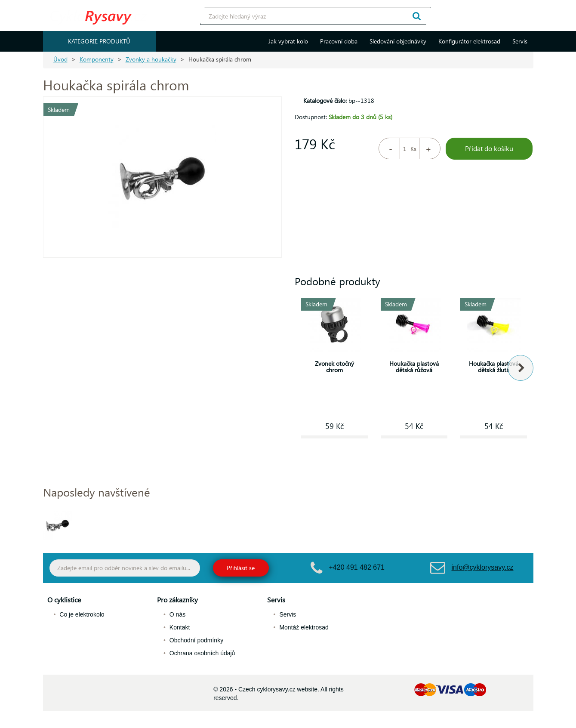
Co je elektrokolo (82, 614)
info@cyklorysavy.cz (483, 567)
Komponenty (97, 59)
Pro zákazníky (177, 600)
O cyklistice (64, 600)
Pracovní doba (339, 41)
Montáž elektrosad (304, 627)
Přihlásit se (241, 568)
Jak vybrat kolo (288, 41)
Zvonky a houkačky (151, 59)
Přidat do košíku (489, 148)
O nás (177, 614)
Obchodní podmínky (196, 640)
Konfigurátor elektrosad (469, 41)
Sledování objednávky (398, 41)
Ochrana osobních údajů (202, 653)
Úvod (60, 59)
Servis (520, 41)
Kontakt (180, 627)
